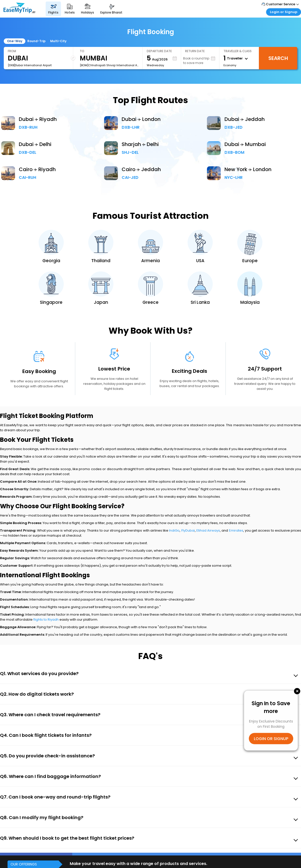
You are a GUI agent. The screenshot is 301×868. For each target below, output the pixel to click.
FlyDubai (188, 530)
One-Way (15, 41)
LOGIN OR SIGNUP (271, 738)
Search (278, 58)
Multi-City (58, 41)
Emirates (236, 530)
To (82, 51)
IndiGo (174, 530)
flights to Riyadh (46, 620)
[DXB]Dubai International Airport (30, 65)
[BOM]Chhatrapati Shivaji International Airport (109, 65)
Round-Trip (36, 41)
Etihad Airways (208, 530)
